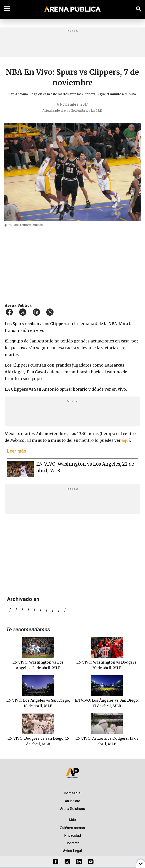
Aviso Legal (72, 851)
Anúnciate (72, 801)
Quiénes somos (72, 828)
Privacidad (72, 835)
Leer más (17, 451)
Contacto (72, 843)
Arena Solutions (72, 809)
